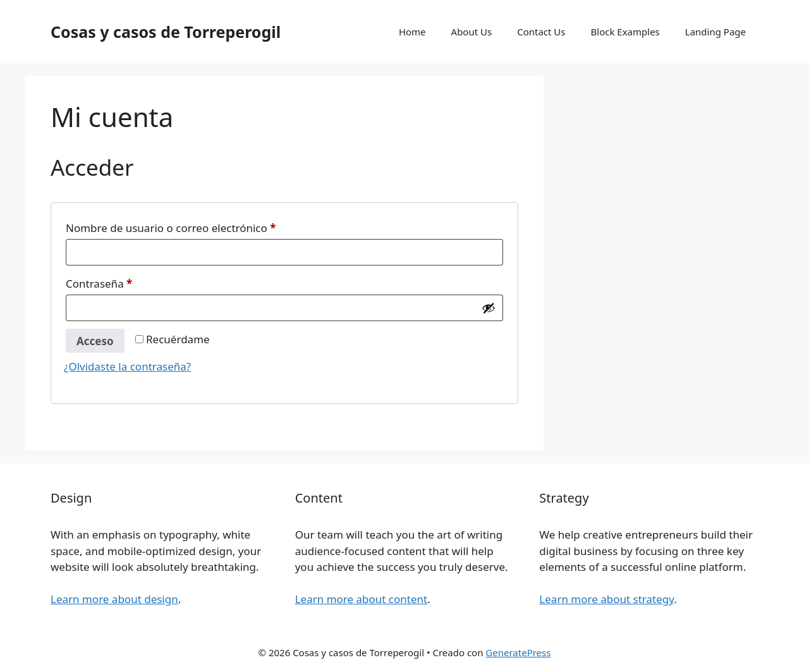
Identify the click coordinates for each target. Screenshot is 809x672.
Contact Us (541, 32)
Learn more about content (362, 599)
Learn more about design (114, 599)
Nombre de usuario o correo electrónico (199, 226)
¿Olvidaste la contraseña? (127, 366)
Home (412, 32)
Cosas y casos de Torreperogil (166, 32)
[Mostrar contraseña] (489, 308)
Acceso (95, 341)
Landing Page (715, 32)
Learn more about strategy (606, 599)
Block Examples (625, 32)
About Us (472, 32)
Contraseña (127, 282)
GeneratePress (518, 652)
